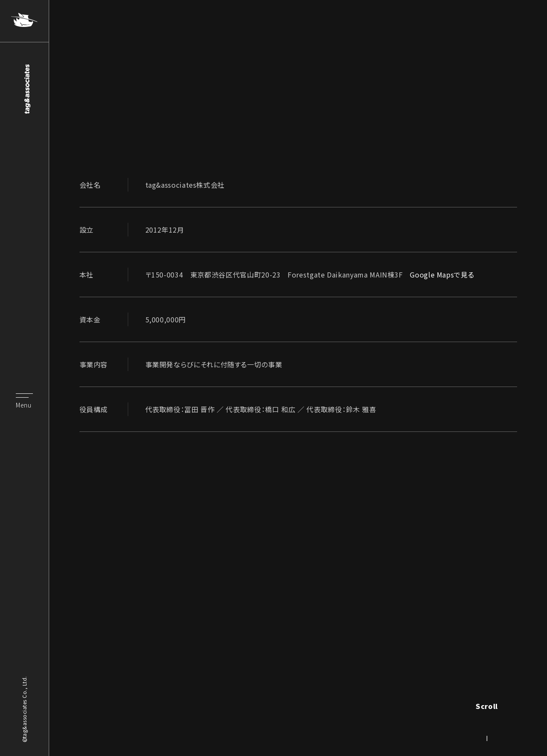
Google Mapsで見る (442, 275)
